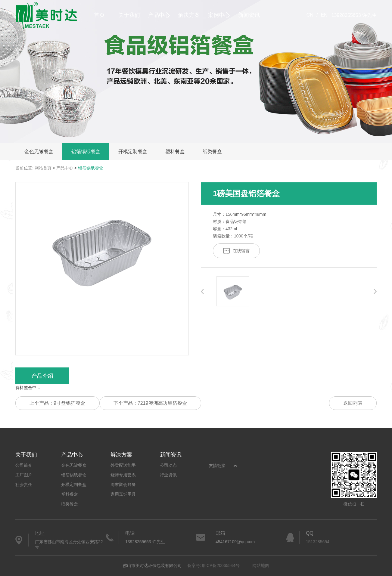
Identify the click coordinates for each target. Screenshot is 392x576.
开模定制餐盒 (133, 152)
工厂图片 (24, 475)
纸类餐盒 (212, 152)
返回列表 (353, 403)
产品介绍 (42, 376)
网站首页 (43, 168)
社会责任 (24, 485)
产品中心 (159, 15)
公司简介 (24, 465)
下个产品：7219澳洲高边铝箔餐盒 (150, 403)
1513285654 (318, 542)
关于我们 (129, 15)
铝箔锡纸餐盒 (86, 152)
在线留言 (236, 251)
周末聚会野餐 (123, 485)
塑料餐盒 (175, 152)
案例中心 (219, 15)
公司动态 (168, 465)
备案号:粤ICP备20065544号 (213, 565)
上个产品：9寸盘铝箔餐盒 (57, 403)
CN (310, 15)
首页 (99, 15)
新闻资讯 (249, 15)
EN (324, 15)
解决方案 (189, 15)
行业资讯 (168, 475)
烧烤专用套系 (123, 475)
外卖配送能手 (123, 465)
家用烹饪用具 (123, 494)
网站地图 (261, 565)
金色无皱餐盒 (39, 152)
